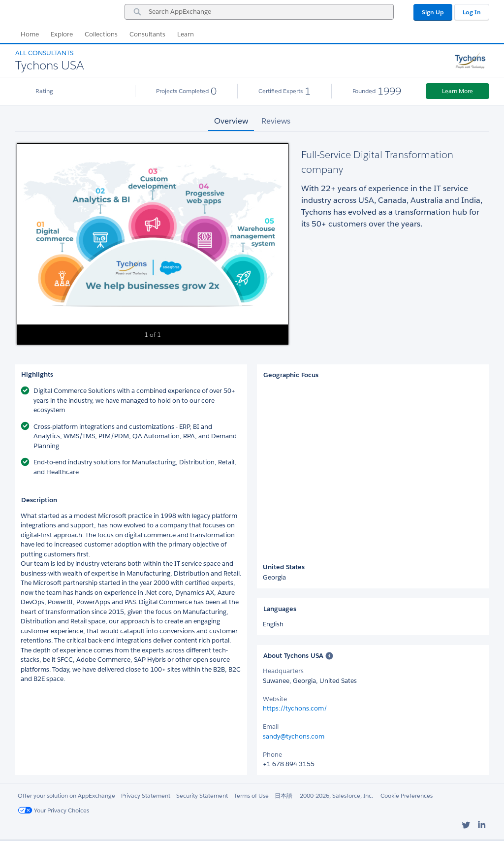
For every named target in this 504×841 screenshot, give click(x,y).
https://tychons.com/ (295, 708)
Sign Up (433, 12)
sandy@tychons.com (294, 736)
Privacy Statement (146, 795)
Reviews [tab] (276, 121)
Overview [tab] (231, 121)
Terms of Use (251, 795)
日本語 (283, 795)
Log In (472, 12)
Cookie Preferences (407, 795)
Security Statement (202, 795)
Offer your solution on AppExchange (66, 795)
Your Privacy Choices (53, 810)
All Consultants (44, 53)
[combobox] (259, 12)
